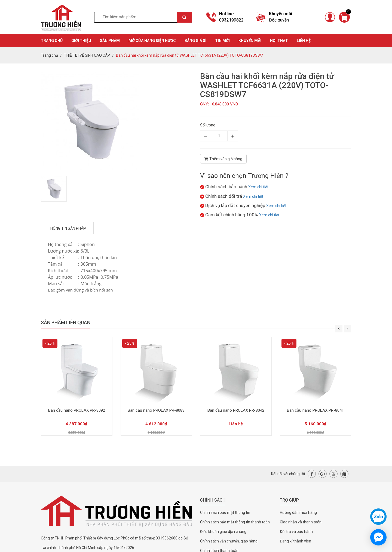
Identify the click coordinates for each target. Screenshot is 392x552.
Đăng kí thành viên (295, 541)
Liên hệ (304, 41)
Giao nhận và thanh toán (301, 522)
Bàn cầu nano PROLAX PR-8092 (77, 410)
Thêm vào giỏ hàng (223, 159)
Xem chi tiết (258, 187)
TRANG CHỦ (52, 41)
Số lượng (208, 125)
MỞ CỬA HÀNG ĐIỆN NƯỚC (152, 41)
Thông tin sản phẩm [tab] (67, 228)
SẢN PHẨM (110, 41)
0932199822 (231, 20)
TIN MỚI (222, 41)
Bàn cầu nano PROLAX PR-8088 (156, 410)
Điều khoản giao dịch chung (223, 532)
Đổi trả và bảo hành (296, 532)
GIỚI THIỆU (81, 41)
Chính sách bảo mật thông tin (225, 512)
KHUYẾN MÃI (250, 41)
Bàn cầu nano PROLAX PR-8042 (236, 410)
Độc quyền (279, 20)
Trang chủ (49, 55)
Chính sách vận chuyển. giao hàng (229, 541)
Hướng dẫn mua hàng (298, 512)
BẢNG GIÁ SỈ (195, 41)
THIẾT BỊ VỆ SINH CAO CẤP (87, 55)
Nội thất (279, 41)
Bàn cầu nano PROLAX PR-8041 (315, 410)
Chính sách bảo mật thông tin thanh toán (235, 522)
